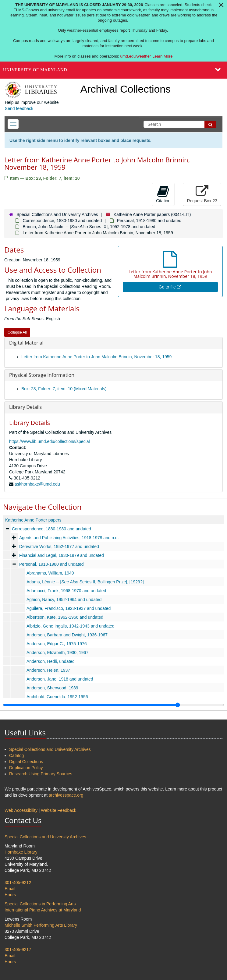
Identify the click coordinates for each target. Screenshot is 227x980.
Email (10, 889)
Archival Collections (126, 89)
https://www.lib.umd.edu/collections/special (50, 441)
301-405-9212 (18, 883)
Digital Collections (26, 762)
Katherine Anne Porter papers (33, 520)
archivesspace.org (66, 795)
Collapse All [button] (17, 332)
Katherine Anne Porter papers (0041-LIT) (152, 214)
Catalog (16, 755)
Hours (10, 895)
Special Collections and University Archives (57, 214)
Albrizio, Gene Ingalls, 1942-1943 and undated (71, 626)
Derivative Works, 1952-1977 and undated (59, 547)
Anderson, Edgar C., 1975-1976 (57, 644)
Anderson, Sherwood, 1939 (52, 688)
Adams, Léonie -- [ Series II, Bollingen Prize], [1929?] (85, 582)
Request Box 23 (202, 194)
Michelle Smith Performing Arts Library (41, 925)
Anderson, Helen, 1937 (48, 670)
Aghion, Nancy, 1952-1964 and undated (64, 600)
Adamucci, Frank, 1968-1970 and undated (66, 591)
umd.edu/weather (136, 56)
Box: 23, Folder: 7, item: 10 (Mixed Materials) (64, 389)
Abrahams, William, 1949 (50, 573)
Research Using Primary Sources (41, 774)
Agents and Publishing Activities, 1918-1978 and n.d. (69, 538)
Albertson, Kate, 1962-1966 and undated (65, 617)
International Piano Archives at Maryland (43, 910)
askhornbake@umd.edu (37, 484)
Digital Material (26, 343)
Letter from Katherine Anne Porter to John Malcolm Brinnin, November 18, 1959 (96, 357)
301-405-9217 (18, 950)
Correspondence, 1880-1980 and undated (62, 221)
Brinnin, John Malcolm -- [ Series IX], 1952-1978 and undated (89, 227)
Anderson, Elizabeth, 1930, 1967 (57, 653)
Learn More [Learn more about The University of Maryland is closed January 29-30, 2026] (162, 56)
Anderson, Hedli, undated (51, 661)
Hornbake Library (21, 852)
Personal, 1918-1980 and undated (149, 221)
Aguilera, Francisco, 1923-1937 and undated (69, 608)
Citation (163, 194)
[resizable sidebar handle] (113, 705)
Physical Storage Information (42, 375)
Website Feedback (59, 810)
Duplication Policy (26, 768)
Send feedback (19, 108)
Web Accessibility (21, 810)
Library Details (25, 407)
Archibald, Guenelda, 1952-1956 (57, 697)
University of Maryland (35, 70)
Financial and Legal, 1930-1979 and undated (62, 555)
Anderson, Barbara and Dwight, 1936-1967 (67, 635)
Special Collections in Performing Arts (40, 904)
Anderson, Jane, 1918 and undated (60, 679)
